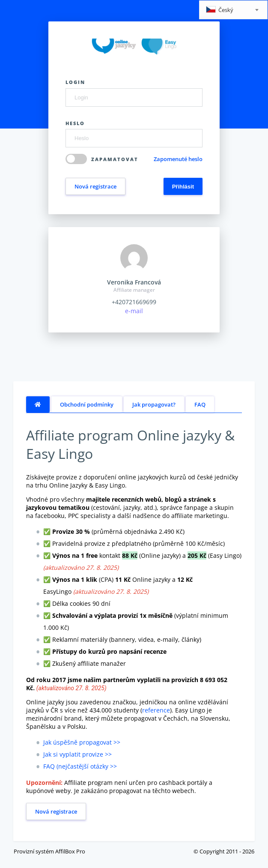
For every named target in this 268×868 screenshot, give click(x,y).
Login (75, 82)
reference (156, 710)
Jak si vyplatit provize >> (77, 754)
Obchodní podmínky (87, 404)
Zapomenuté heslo (178, 159)
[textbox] (233, 10)
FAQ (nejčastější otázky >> (80, 766)
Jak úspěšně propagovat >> (82, 742)
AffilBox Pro (70, 851)
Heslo (75, 123)
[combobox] (233, 10)
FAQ (200, 404)
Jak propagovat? (154, 404)
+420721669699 (134, 302)
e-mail (134, 311)
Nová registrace (95, 186)
